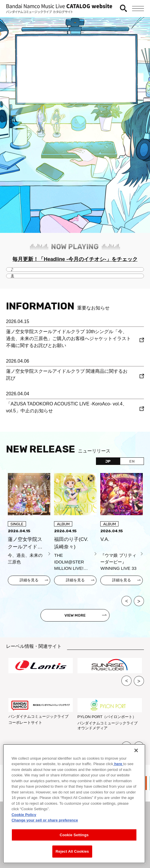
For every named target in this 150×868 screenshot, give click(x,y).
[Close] (136, 750)
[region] (74, 804)
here (118, 764)
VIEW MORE (75, 615)
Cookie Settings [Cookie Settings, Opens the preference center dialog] (74, 835)
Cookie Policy (24, 815)
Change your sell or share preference (45, 820)
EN (132, 461)
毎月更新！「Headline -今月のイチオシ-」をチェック (75, 259)
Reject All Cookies (72, 851)
